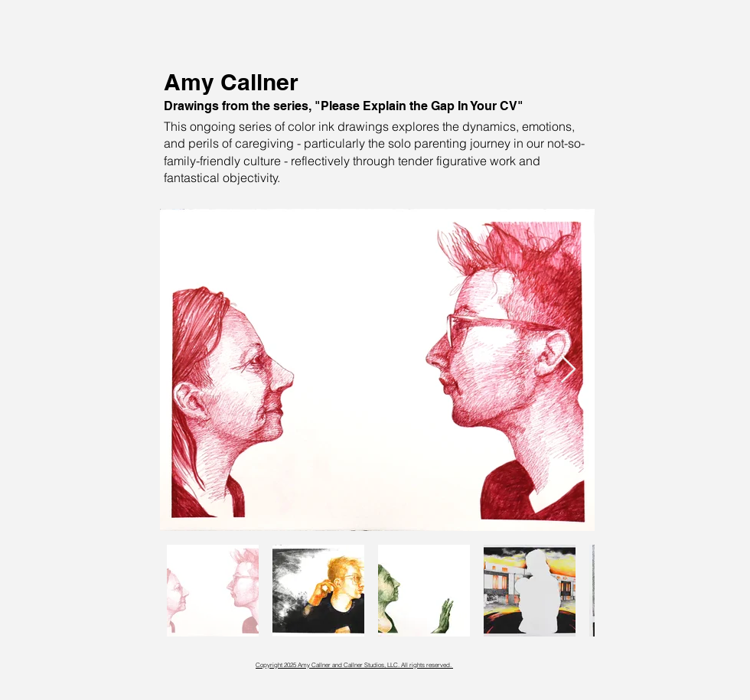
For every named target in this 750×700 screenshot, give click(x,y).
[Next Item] (568, 370)
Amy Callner (231, 82)
